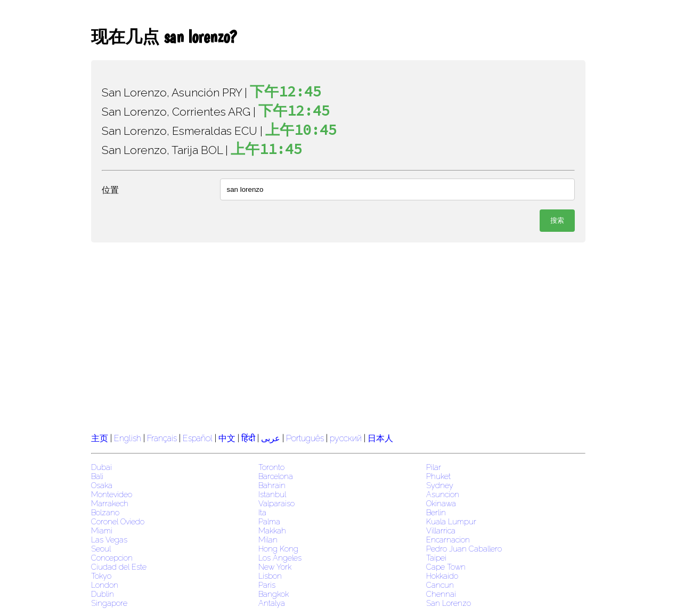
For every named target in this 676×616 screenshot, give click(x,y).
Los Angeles (280, 558)
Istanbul (272, 494)
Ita (262, 512)
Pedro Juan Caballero (464, 549)
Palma (269, 521)
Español (199, 438)
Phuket (438, 476)
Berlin (436, 512)
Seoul (101, 549)
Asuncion (443, 494)
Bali (97, 476)
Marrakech (110, 503)
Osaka (102, 485)
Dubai (101, 467)
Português (305, 438)
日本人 (380, 438)
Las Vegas (109, 540)
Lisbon (270, 576)
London (105, 585)
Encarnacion (448, 540)
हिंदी (248, 438)
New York (275, 567)
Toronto (271, 467)
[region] (338, 336)
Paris (267, 585)
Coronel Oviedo (118, 521)
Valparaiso (276, 503)
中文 (227, 438)
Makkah (272, 530)
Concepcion (112, 558)
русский (346, 438)
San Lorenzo (449, 603)
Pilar (434, 467)
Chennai (441, 594)
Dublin (103, 594)
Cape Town (446, 567)
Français (162, 438)
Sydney (440, 485)
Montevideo (112, 494)
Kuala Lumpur (451, 521)
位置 (110, 190)
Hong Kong (278, 549)
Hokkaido (442, 576)
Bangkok (274, 594)
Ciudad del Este (119, 567)
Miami (102, 530)
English (128, 438)
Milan (268, 540)
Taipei (436, 558)
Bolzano (105, 512)
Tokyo (101, 576)
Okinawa (441, 503)
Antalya (272, 603)
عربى (271, 438)
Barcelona (276, 476)
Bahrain (272, 485)
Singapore (109, 603)
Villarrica (441, 530)
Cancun (440, 585)
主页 (100, 438)
